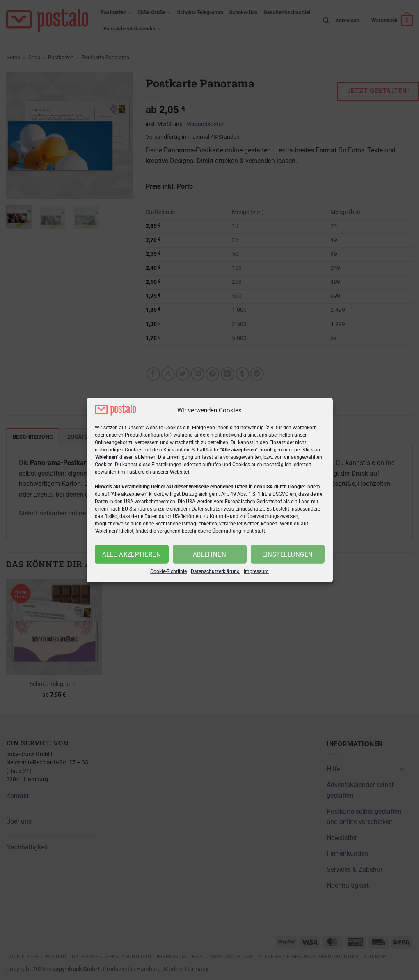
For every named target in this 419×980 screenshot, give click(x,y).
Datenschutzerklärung (215, 571)
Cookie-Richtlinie (168, 571)
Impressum (256, 571)
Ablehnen (210, 554)
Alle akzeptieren (132, 554)
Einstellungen (288, 554)
